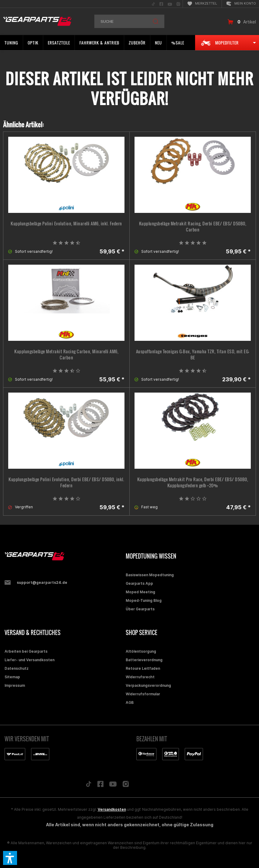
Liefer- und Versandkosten (30, 660)
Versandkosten (112, 809)
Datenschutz (17, 668)
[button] (10, 858)
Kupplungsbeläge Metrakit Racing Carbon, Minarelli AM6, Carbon (66, 355)
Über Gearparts (140, 609)
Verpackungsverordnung (148, 685)
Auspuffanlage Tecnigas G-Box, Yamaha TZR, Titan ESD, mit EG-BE (193, 355)
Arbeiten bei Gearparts (26, 651)
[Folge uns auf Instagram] (126, 786)
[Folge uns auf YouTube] (113, 785)
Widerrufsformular (143, 694)
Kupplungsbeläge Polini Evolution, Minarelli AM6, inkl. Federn (66, 224)
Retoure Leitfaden (143, 668)
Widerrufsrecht (140, 677)
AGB (130, 702)
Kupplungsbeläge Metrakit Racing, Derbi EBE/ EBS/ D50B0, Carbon (193, 227)
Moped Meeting (140, 592)
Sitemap (12, 677)
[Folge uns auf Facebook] (100, 785)
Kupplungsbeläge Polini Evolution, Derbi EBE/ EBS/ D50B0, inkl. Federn (66, 482)
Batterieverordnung (144, 660)
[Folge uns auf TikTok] (89, 785)
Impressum (15, 685)
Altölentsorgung (141, 651)
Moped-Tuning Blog (144, 600)
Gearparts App (139, 583)
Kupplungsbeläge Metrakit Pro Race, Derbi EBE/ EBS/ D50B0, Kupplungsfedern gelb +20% (193, 482)
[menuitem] (153, 4)
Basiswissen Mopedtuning (150, 575)
